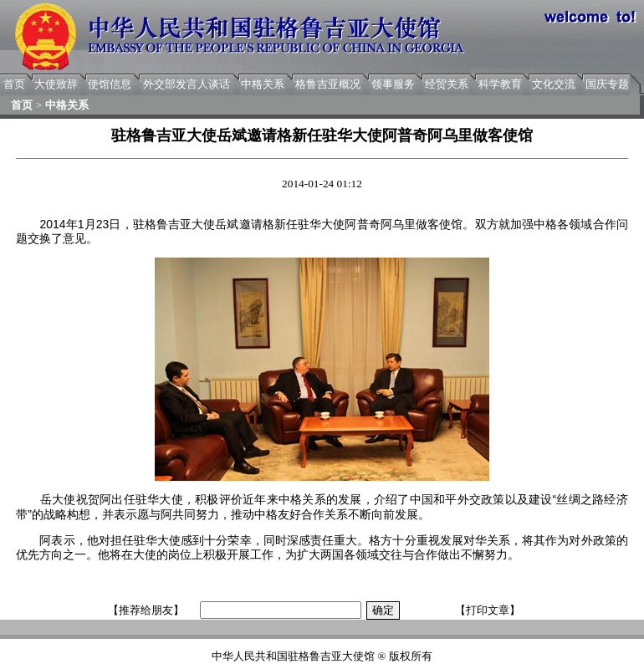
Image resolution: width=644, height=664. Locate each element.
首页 (14, 84)
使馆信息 (110, 84)
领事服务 (393, 84)
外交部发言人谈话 (187, 84)
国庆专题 (607, 84)
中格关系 (263, 84)
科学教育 (500, 84)
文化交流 (554, 84)
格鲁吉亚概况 (328, 84)
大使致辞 (56, 84)
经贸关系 (447, 84)
